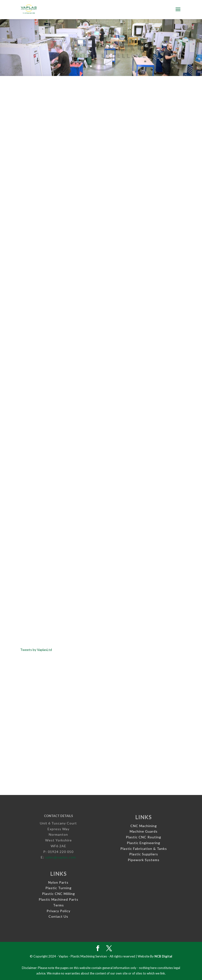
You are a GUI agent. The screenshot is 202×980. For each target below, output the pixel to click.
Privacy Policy (58, 911)
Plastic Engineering (144, 843)
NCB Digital (163, 956)
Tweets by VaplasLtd (36, 650)
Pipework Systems (144, 860)
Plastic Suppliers (144, 854)
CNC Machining (144, 826)
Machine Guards (144, 831)
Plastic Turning (58, 888)
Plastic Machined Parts (58, 899)
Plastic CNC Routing (144, 837)
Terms (58, 905)
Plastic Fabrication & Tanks (144, 849)
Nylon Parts (58, 882)
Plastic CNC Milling (58, 894)
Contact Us (58, 916)
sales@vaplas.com (61, 857)
